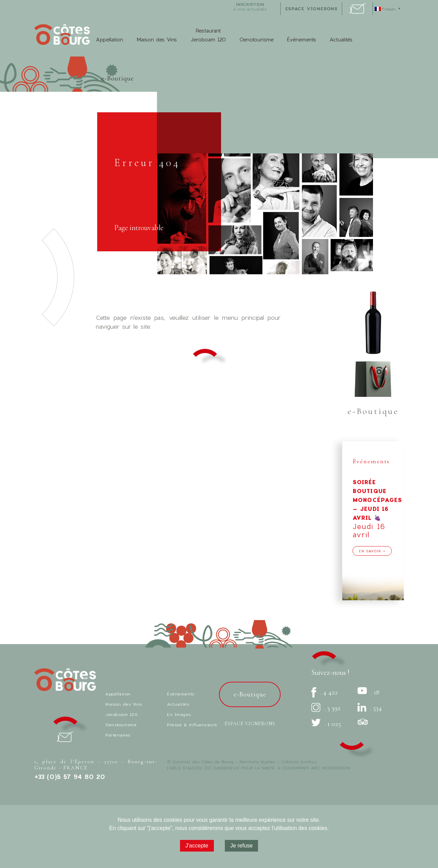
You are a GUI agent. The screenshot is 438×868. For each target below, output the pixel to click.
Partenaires (118, 735)
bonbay (309, 762)
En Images (179, 714)
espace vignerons (312, 9)
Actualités (341, 39)
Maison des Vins (157, 39)
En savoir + (372, 551)
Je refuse (242, 846)
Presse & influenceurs (192, 725)
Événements (302, 39)
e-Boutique (118, 78)
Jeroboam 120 (121, 714)
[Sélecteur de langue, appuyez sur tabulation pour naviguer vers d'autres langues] (388, 8)
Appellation (109, 39)
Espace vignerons (250, 724)
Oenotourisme (256, 39)
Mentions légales (257, 762)
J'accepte (197, 846)
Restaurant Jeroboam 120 (208, 35)
